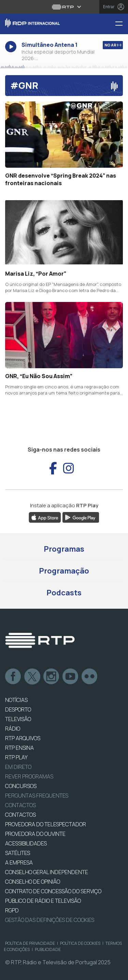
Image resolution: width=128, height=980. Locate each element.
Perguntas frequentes (37, 796)
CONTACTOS (20, 815)
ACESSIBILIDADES (26, 843)
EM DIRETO (18, 767)
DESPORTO (18, 709)
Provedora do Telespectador (46, 824)
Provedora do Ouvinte (35, 834)
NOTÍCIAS (16, 700)
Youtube (71, 677)
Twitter (32, 677)
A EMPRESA (19, 862)
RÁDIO (13, 729)
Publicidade (48, 949)
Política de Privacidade (30, 943)
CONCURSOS (21, 786)
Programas (64, 549)
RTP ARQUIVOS (23, 738)
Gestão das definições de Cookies (50, 920)
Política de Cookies (80, 943)
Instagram (52, 677)
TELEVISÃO (18, 719)
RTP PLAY (16, 757)
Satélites (18, 853)
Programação (64, 571)
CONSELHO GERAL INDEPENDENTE (47, 872)
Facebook (13, 677)
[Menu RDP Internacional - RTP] (122, 24)
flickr (90, 677)
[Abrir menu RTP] (64, 7)
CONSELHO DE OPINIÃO (33, 882)
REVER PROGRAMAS (29, 776)
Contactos (20, 805)
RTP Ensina (19, 748)
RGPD (12, 910)
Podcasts (64, 593)
